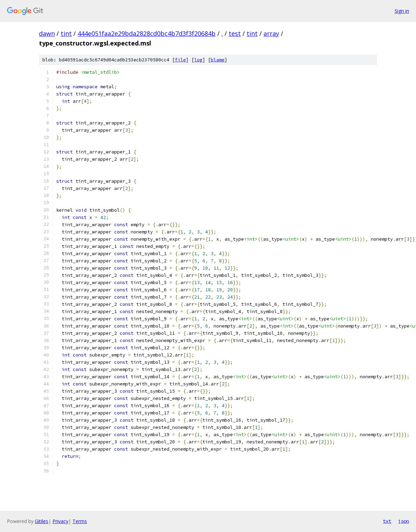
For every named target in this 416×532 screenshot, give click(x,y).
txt (387, 521)
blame (218, 60)
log (198, 60)
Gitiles (42, 521)
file (180, 60)
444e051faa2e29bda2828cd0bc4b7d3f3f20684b (147, 33)
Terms (80, 521)
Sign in (402, 11)
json (404, 521)
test (235, 33)
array (271, 33)
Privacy (60, 521)
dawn (47, 33)
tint (66, 33)
